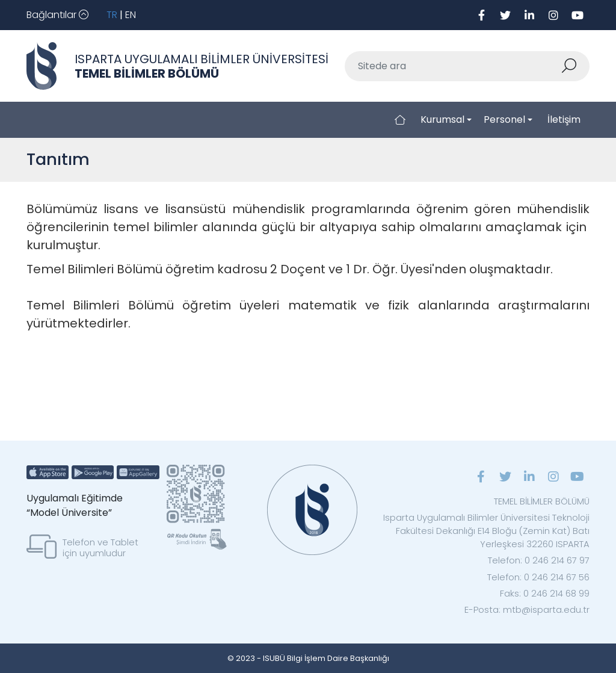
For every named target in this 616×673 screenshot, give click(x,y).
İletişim (564, 119)
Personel (504, 119)
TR (112, 15)
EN (131, 15)
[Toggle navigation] (57, 15)
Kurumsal (442, 119)
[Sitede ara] (453, 66)
